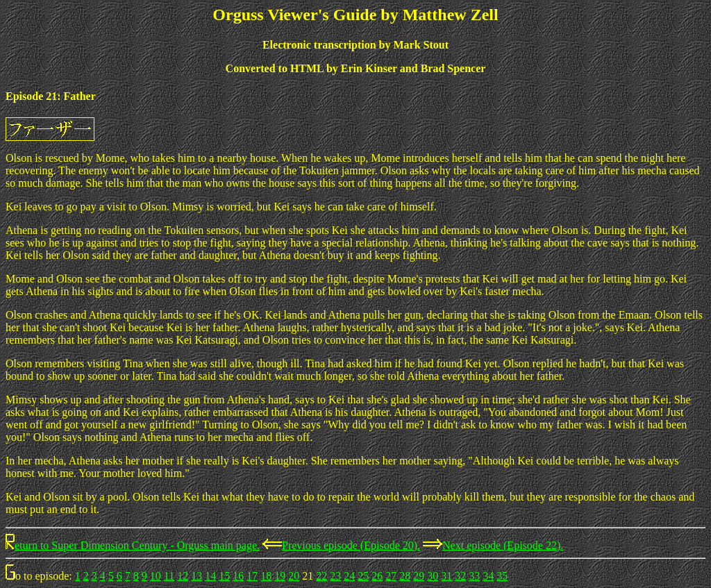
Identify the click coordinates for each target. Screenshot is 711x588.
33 (474, 576)
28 (405, 576)
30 (433, 576)
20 (294, 576)
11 (169, 576)
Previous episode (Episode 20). (351, 545)
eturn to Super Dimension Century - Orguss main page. (137, 545)
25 (363, 576)
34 (488, 576)
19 (280, 576)
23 (335, 576)
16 (238, 576)
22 (321, 576)
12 (183, 576)
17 (252, 576)
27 (391, 576)
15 (224, 576)
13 (196, 576)
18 (266, 576)
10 (156, 576)
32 (460, 576)
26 (377, 576)
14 (210, 576)
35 (502, 576)
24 (349, 576)
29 (419, 576)
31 (446, 576)
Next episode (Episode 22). (503, 545)
